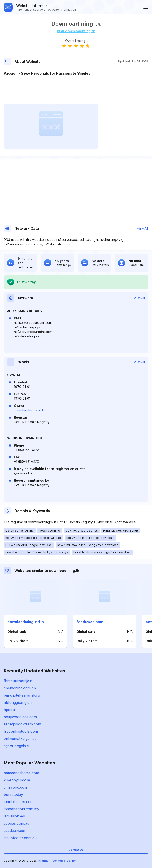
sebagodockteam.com (22, 724)
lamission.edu (15, 816)
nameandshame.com (21, 773)
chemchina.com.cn (20, 688)
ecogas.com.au (16, 823)
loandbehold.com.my (21, 809)
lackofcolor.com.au (20, 838)
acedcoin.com (15, 831)
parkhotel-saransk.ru (22, 695)
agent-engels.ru (17, 746)
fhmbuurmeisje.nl (18, 681)
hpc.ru (9, 710)
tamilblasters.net (18, 802)
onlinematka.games (20, 739)
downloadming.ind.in (26, 622)
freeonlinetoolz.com (21, 731)
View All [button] (142, 228)
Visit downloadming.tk (76, 31)
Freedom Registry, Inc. (31, 410)
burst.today (13, 794)
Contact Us (76, 850)
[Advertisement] (76, 90)
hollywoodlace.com (20, 717)
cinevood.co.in (16, 787)
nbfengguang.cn (18, 702)
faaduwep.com (90, 622)
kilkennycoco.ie (17, 780)
